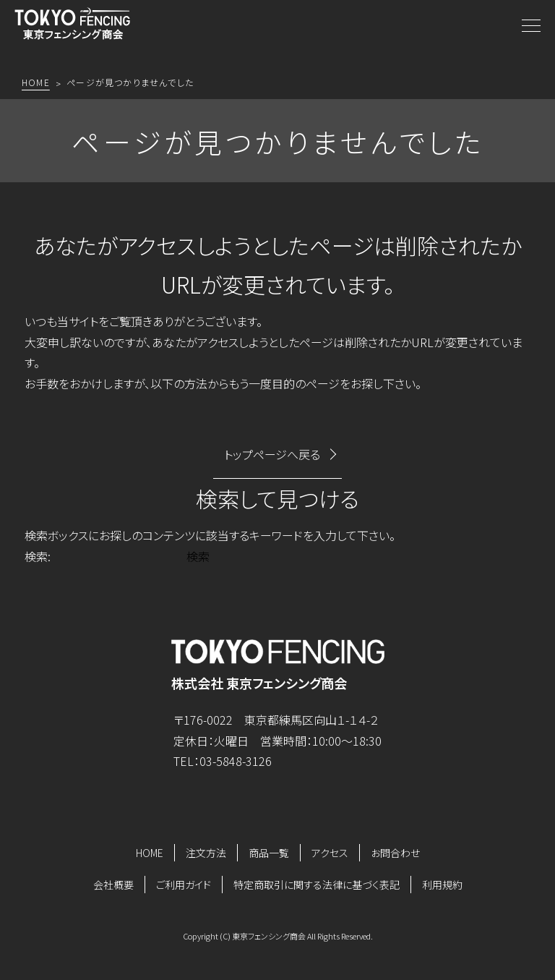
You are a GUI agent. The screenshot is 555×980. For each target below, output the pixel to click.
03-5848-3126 (236, 761)
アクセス (330, 853)
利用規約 (442, 885)
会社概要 (113, 885)
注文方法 (206, 853)
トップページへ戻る (272, 454)
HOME (150, 853)
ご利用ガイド (184, 885)
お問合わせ (395, 853)
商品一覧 (269, 853)
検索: (38, 556)
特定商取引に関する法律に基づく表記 (317, 885)
